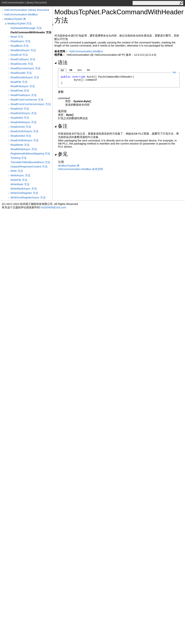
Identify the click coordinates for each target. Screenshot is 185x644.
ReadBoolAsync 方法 (23, 50)
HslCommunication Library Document (27, 10)
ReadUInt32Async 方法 (24, 131)
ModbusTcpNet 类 (15, 19)
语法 (61, 63)
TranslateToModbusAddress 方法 (30, 162)
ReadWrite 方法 (20, 145)
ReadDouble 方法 (21, 73)
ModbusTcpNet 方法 (20, 23)
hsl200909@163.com (53, 207)
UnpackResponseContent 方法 (29, 166)
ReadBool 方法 (20, 46)
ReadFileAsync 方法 (23, 86)
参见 (61, 154)
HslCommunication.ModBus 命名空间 (80, 169)
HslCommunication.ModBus (21, 14)
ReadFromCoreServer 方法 (27, 100)
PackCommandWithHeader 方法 (31, 32)
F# (89, 70)
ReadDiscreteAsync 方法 (25, 68)
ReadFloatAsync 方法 (23, 95)
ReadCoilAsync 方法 (23, 59)
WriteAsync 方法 (20, 175)
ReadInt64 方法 (20, 118)
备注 (61, 126)
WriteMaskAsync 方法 (24, 189)
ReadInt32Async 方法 (23, 113)
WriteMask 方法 (20, 184)
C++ (80, 70)
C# (62, 70)
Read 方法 (17, 37)
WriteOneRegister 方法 (24, 193)
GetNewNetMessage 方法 (26, 28)
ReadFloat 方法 (20, 91)
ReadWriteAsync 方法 (24, 149)
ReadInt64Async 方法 (23, 122)
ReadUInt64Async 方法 (24, 140)
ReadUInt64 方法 (21, 136)
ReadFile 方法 (19, 82)
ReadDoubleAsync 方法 (25, 77)
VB (71, 70)
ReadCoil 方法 (19, 55)
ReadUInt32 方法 (21, 127)
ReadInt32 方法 (20, 109)
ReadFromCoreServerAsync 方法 (31, 104)
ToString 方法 (19, 158)
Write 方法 (17, 171)
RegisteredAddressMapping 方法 (30, 153)
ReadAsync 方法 (21, 41)
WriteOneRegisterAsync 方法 (28, 197)
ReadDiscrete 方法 (22, 64)
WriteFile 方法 (19, 180)
